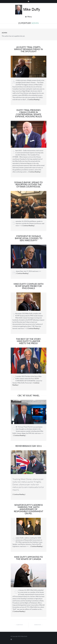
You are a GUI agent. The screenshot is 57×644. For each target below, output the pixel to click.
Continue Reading (34, 100)
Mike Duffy (24, 636)
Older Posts (18, 625)
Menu (29, 17)
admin (4, 33)
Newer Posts (39, 625)
